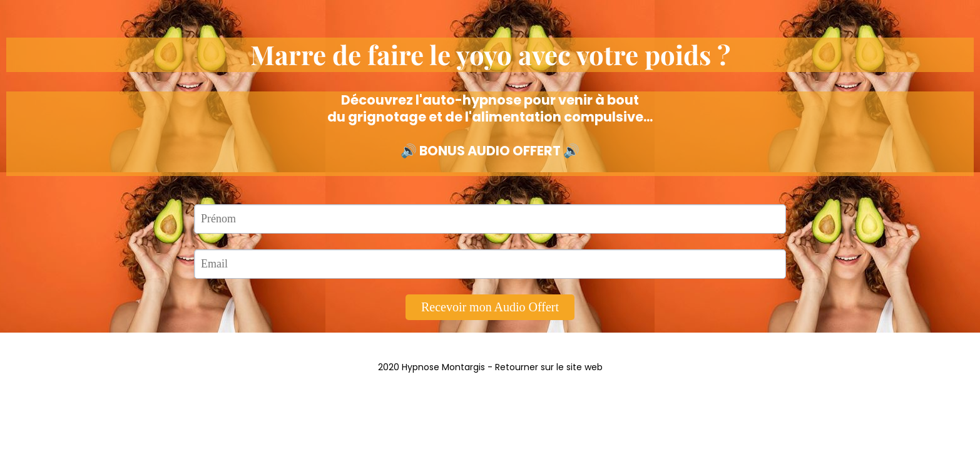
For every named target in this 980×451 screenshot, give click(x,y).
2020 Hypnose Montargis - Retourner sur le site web (490, 367)
